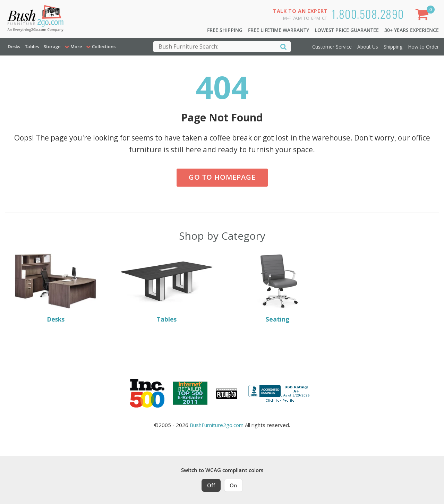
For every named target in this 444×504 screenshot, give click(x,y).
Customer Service (332, 47)
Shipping (393, 47)
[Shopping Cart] (424, 16)
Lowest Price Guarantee (347, 30)
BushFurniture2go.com (217, 425)
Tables (32, 46)
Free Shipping (225, 30)
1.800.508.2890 (368, 14)
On (233, 485)
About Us (368, 47)
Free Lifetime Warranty (279, 30)
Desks (14, 46)
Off (211, 485)
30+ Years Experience (412, 30)
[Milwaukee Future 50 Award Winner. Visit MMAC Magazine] (226, 393)
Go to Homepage (222, 177)
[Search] (283, 46)
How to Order (423, 47)
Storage (52, 46)
